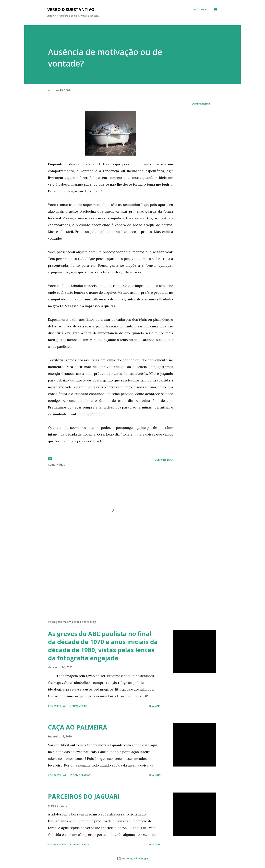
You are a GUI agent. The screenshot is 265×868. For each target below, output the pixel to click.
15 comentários (80, 775)
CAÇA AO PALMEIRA (78, 727)
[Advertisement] (105, 578)
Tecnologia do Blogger (132, 858)
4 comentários (79, 844)
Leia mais (155, 706)
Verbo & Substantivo (71, 9)
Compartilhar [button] (201, 104)
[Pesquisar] (200, 9)
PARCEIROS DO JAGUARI (84, 796)
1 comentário (79, 706)
